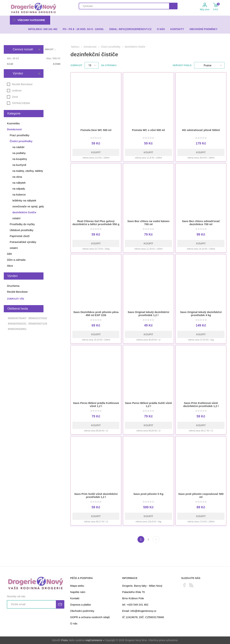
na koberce (19, 195)
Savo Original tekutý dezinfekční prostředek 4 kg (201, 314)
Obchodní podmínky (82, 611)
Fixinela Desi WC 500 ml (96, 130)
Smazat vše (51, 49)
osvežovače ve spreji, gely (28, 206)
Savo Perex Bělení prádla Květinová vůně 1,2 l (96, 404)
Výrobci (18, 73)
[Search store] (124, 6)
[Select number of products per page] (92, 65)
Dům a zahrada (16, 260)
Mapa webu (77, 586)
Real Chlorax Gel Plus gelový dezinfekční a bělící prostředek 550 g (96, 223)
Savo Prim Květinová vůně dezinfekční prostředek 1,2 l (201, 404)
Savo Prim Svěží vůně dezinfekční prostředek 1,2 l (96, 495)
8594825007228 (38, 324)
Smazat (39, 49)
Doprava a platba (80, 605)
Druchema (13, 286)
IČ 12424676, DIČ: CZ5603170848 (143, 617)
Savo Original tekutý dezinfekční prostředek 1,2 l (148, 314)
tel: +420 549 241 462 (135, 605)
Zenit (15, 97)
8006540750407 (17, 318)
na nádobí (18, 147)
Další (156, 539)
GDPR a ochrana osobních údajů (90, 617)
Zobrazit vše (16, 299)
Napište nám (78, 592)
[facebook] (185, 585)
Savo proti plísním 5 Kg (149, 494)
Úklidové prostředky (22, 230)
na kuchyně (19, 165)
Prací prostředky (19, 135)
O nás (74, 623)
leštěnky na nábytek (24, 200)
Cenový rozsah (23, 49)
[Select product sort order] (209, 65)
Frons (65, 640)
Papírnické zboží (20, 236)
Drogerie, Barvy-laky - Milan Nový (142, 586)
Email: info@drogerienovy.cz (139, 611)
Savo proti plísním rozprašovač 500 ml (201, 495)
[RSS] (191, 585)
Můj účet (205, 9)
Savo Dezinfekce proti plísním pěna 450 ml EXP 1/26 (96, 314)
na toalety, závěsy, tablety (28, 171)
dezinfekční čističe (24, 212)
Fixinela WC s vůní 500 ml (148, 130)
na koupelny (20, 159)
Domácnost (14, 129)
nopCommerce (94, 640)
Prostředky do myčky (22, 224)
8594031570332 (38, 318)
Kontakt (75, 598)
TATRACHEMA (21, 103)
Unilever (17, 90)
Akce (10, 266)
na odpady (19, 189)
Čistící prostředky (21, 141)
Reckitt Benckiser (22, 84)
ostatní (16, 218)
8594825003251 (17, 324)
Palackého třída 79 (133, 592)
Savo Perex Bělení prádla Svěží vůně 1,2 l (148, 404)
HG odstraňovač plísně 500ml (201, 130)
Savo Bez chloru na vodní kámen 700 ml (148, 223)
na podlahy (19, 153)
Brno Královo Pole (133, 598)
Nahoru (75, 47)
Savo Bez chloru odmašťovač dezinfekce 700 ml (201, 223)
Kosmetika (13, 123)
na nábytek (19, 183)
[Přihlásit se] (31, 604)
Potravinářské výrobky (23, 242)
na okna (17, 177)
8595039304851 (17, 329)
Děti (9, 254)
